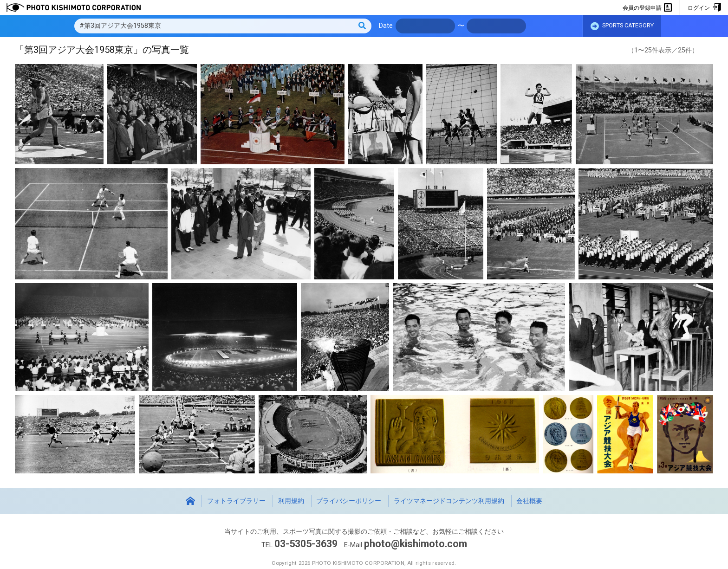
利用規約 (291, 501)
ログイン (704, 8)
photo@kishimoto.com (416, 544)
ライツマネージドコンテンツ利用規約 (449, 501)
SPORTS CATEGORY (622, 26)
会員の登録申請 (647, 8)
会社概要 (529, 501)
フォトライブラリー (236, 501)
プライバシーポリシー (349, 501)
